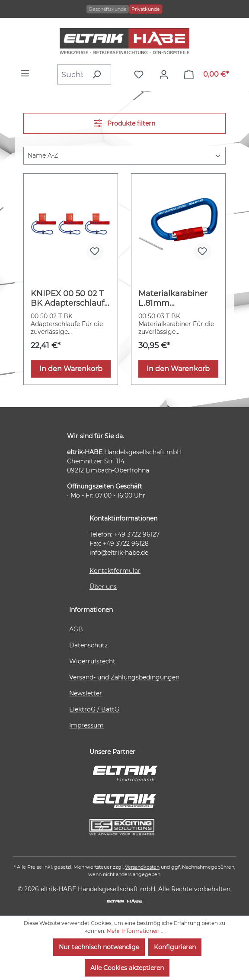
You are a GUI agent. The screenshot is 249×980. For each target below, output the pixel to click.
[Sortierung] (124, 156)
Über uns (103, 587)
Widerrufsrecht (92, 661)
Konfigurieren (175, 947)
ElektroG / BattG (94, 709)
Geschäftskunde (108, 9)
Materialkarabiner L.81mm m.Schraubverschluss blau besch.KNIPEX (178, 298)
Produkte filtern (124, 123)
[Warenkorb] (206, 74)
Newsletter (86, 693)
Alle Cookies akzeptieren (127, 968)
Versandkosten (142, 867)
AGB (76, 629)
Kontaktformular (115, 571)
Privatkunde (146, 9)
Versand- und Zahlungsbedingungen (124, 677)
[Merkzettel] (141, 74)
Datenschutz (88, 645)
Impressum (86, 725)
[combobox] (72, 74)
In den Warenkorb (71, 369)
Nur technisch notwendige (99, 947)
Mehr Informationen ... (136, 931)
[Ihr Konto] (166, 74)
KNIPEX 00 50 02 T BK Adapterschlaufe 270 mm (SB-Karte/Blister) (70, 298)
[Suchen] (99, 74)
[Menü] (27, 73)
